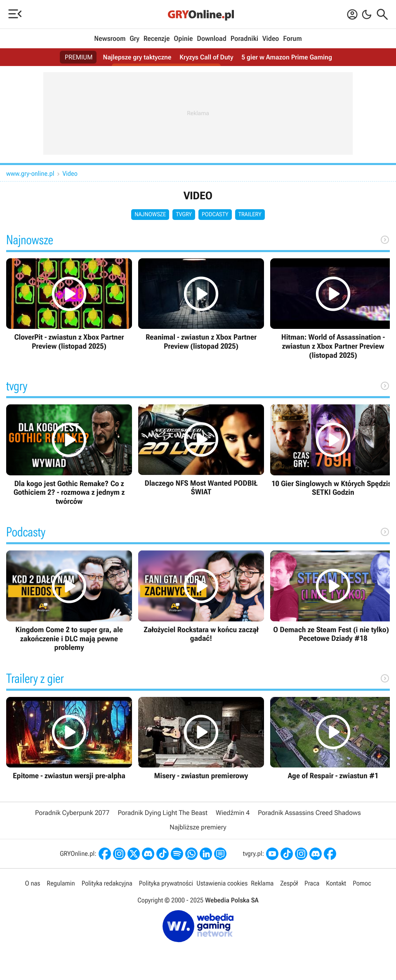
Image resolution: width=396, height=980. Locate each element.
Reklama (262, 883)
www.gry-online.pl (30, 174)
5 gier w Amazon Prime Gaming (287, 57)
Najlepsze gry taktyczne (137, 57)
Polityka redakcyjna (107, 883)
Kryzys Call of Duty (206, 57)
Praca (312, 883)
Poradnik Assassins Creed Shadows (309, 813)
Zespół (289, 883)
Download (212, 39)
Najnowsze (150, 215)
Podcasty (215, 215)
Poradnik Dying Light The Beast (163, 813)
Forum (292, 39)
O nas (32, 883)
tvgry (184, 215)
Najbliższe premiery (198, 827)
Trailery (250, 215)
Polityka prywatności (166, 883)
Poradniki (244, 39)
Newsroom (110, 39)
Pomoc (362, 883)
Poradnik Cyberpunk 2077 (72, 813)
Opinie (183, 39)
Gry (134, 39)
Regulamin (61, 883)
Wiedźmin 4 (233, 813)
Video (271, 39)
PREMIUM (79, 57)
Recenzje (157, 39)
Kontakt (336, 883)
